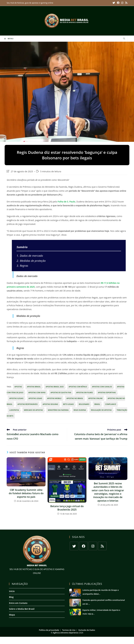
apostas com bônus (78, 387)
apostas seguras (50, 404)
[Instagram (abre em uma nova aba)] (123, 3)
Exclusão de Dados (87, 630)
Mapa (12, 615)
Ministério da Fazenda (58, 410)
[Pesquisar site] (124, 39)
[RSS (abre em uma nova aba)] (126, 3)
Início (12, 591)
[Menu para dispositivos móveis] (9, 39)
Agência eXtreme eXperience (66, 633)
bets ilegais (68, 404)
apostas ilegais (16, 398)
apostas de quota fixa (61, 392)
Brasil (97, 404)
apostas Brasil (34, 387)
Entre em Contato (18, 603)
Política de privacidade (49, 630)
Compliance (111, 404)
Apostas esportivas (107, 392)
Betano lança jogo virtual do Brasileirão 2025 (67, 508)
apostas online (95, 398)
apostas (18, 387)
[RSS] (102, 546)
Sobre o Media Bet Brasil (22, 609)
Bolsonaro (84, 404)
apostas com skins (37, 392)
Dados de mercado (30, 256)
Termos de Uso (69, 630)
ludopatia (14, 410)
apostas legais (35, 398)
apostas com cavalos (102, 387)
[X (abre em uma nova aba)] (115, 3)
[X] (74, 546)
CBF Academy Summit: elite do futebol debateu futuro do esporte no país (26, 493)
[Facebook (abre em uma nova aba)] (119, 3)
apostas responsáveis (27, 404)
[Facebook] (83, 546)
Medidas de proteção (31, 261)
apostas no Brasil (75, 398)
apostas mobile (54, 398)
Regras (22, 266)
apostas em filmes (85, 392)
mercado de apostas (33, 410)
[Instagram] (93, 546)
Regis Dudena (80, 410)
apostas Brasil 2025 (55, 387)
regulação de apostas (101, 410)
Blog (11, 597)
